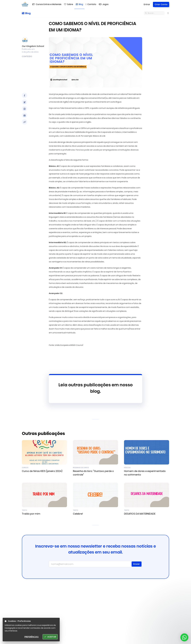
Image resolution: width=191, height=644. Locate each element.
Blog (26, 13)
